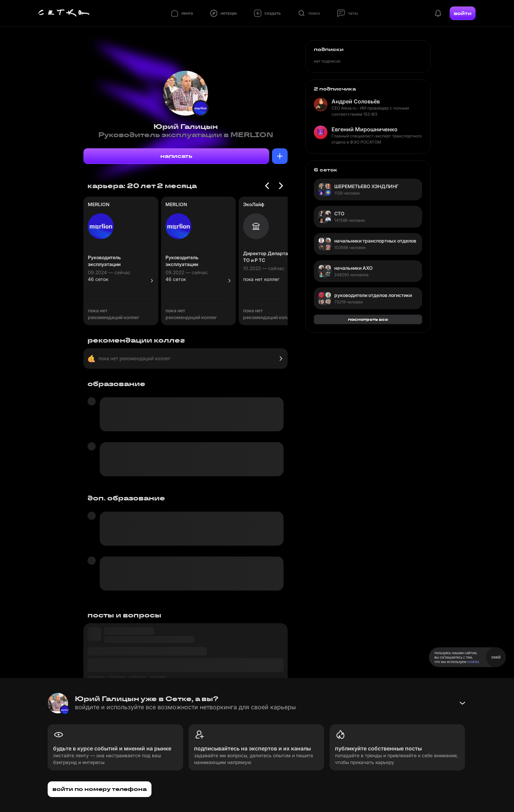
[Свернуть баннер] (462, 703)
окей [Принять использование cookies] (496, 657)
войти (463, 13)
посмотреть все (368, 319)
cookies (473, 662)
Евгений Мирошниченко (365, 129)
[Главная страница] (64, 13)
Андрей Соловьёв (356, 101)
